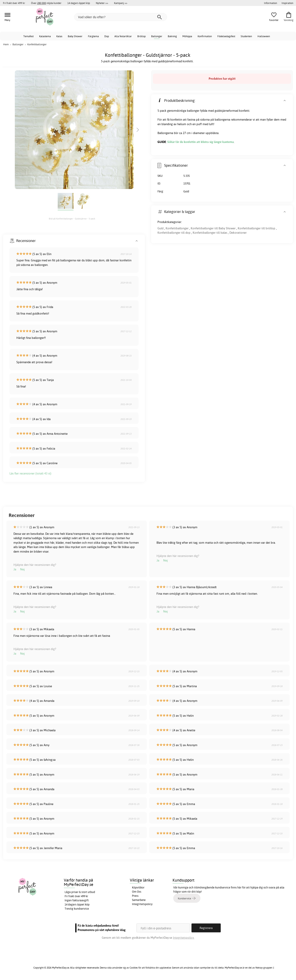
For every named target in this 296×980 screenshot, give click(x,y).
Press (135, 896)
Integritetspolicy (142, 904)
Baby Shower (75, 36)
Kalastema (45, 36)
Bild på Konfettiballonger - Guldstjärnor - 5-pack (72, 219)
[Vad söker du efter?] (121, 17)
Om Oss (137, 892)
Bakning (172, 36)
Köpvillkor (138, 887)
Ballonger (157, 36)
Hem (6, 44)
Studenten (246, 36)
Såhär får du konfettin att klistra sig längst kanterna (201, 142)
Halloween (264, 36)
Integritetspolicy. (184, 938)
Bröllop (141, 36)
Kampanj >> (121, 3)
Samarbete (139, 900)
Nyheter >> (102, 3)
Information (271, 3)
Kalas (59, 36)
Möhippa (187, 36)
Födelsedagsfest (226, 36)
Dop (107, 36)
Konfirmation (205, 36)
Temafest (28, 36)
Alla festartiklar (123, 36)
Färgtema (93, 36)
